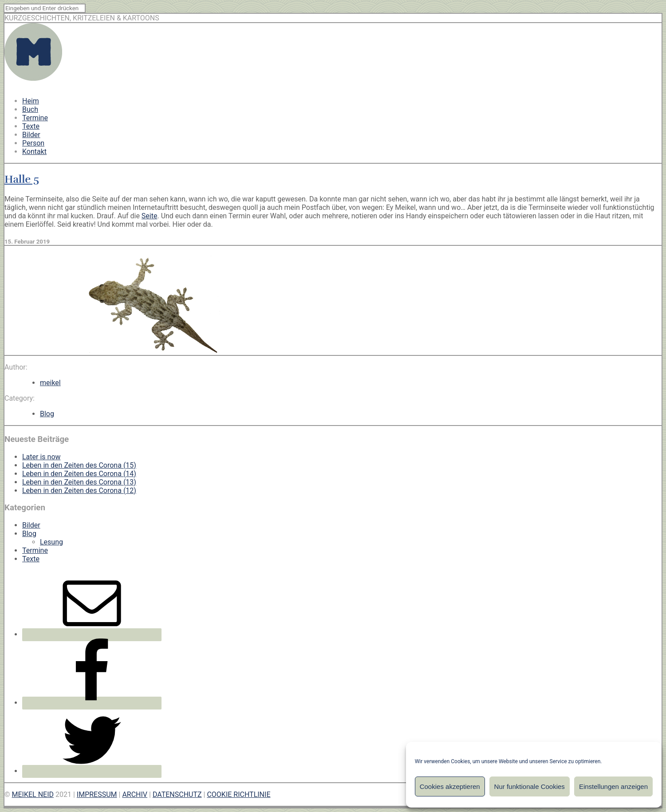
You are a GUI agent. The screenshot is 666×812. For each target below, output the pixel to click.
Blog (47, 414)
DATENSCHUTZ (177, 794)
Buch (30, 109)
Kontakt (34, 152)
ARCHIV (135, 794)
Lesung (51, 542)
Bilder (31, 135)
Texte (31, 126)
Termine (35, 118)
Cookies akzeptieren (450, 786)
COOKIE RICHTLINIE (238, 794)
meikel (50, 383)
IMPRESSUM (97, 794)
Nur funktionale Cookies (530, 786)
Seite (150, 216)
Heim (31, 101)
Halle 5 (22, 179)
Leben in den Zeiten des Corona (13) (79, 482)
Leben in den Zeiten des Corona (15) (79, 465)
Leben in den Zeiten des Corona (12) (79, 491)
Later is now (41, 457)
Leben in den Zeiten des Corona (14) (79, 474)
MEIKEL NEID (33, 794)
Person (33, 143)
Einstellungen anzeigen (613, 786)
